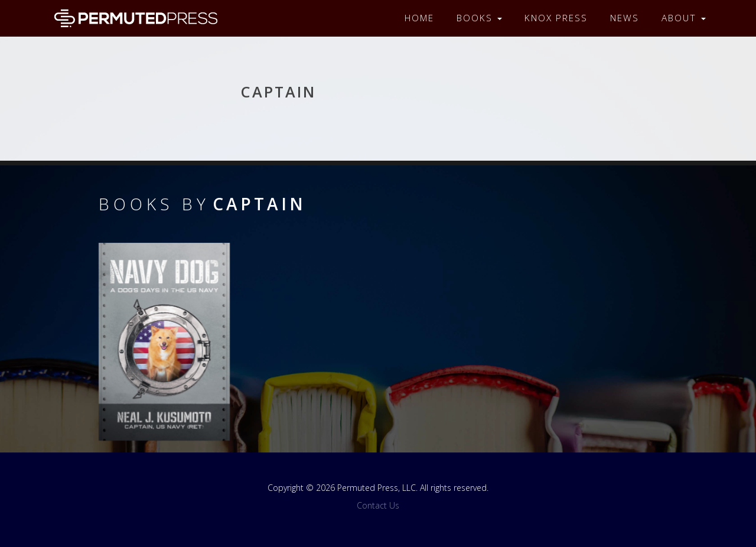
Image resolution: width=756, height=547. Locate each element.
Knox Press (556, 18)
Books (479, 18)
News (625, 18)
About (684, 18)
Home (419, 18)
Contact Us (378, 505)
